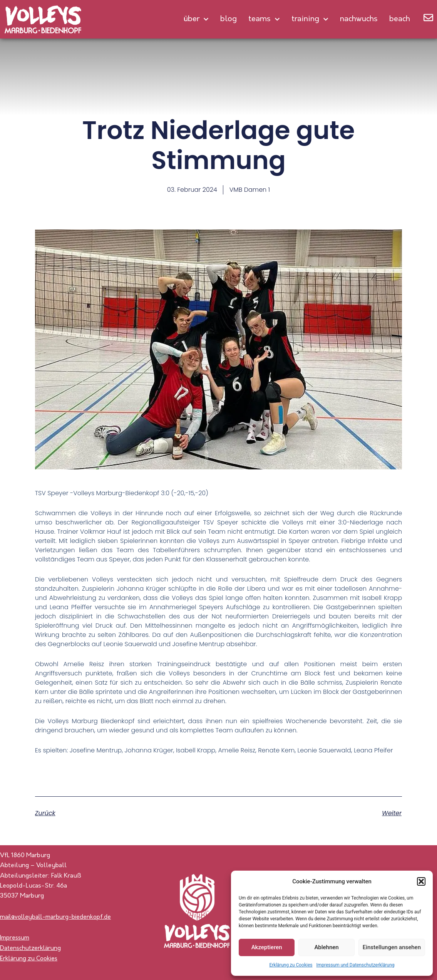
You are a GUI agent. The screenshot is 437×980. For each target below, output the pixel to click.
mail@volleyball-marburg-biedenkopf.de (58, 917)
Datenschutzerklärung (32, 948)
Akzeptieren (267, 947)
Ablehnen (326, 947)
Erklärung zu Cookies (291, 965)
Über (196, 19)
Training (310, 19)
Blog (229, 19)
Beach (400, 19)
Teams (264, 19)
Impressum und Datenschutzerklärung (355, 965)
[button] (421, 881)
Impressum (15, 938)
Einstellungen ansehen (392, 947)
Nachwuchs (359, 19)
